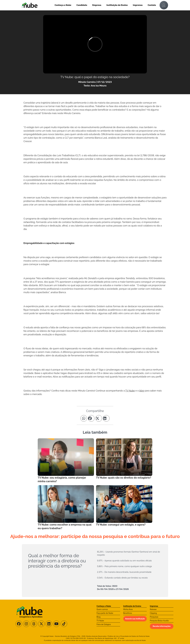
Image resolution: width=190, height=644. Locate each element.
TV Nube (100, 621)
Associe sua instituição (135, 619)
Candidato (82, 5)
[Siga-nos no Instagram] (26, 624)
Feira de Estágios (104, 624)
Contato (152, 5)
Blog (98, 617)
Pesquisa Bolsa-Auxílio (159, 621)
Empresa (97, 5)
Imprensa (138, 5)
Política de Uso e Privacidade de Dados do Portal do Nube (129, 636)
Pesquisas (154, 617)
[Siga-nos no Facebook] (19, 624)
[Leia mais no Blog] (66, 461)
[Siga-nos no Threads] (34, 624)
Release (153, 609)
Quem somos (102, 609)
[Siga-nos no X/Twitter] (41, 624)
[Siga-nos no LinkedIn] (49, 624)
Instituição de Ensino (117, 5)
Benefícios (128, 613)
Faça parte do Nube (105, 613)
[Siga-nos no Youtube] (56, 624)
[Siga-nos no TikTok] (64, 624)
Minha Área (128, 609)
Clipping (153, 613)
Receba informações (162, 626)
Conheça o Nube (63, 5)
